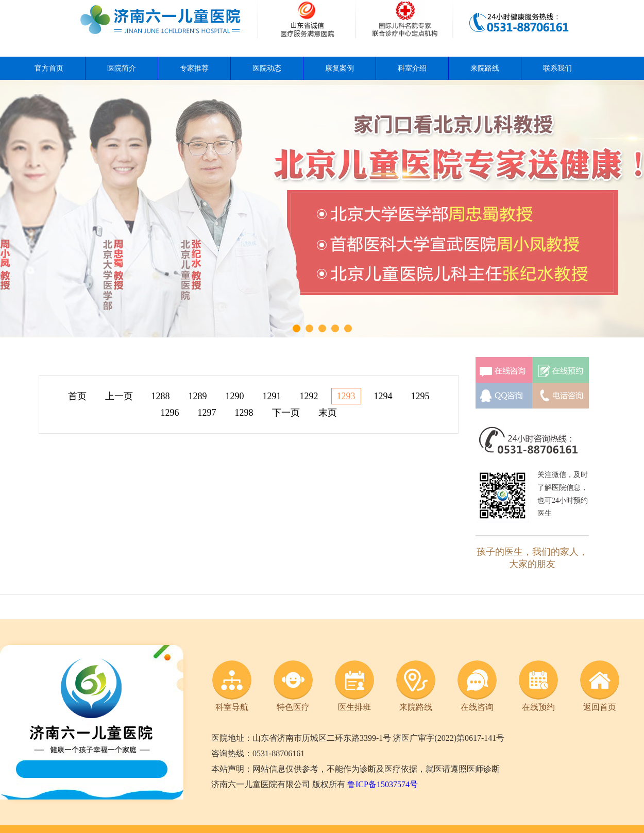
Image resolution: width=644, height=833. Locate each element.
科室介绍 (412, 68)
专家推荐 (194, 68)
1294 (383, 396)
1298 (244, 413)
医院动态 (267, 68)
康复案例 (340, 68)
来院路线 (485, 68)
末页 (328, 413)
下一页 (286, 413)
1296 (170, 413)
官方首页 (49, 68)
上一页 (119, 396)
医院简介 (122, 68)
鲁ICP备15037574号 (383, 784)
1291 (272, 396)
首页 (77, 396)
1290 (235, 396)
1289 (198, 396)
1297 (207, 413)
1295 (420, 396)
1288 (161, 396)
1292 (309, 396)
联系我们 (557, 68)
